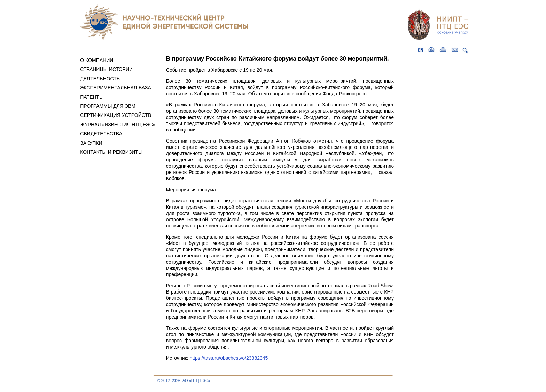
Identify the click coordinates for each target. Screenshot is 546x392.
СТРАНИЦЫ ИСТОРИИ (106, 69)
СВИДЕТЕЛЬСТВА (101, 134)
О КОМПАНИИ (97, 60)
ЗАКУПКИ (91, 143)
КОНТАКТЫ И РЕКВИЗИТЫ (111, 152)
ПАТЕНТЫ (92, 97)
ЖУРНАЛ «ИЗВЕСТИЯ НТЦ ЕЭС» (118, 125)
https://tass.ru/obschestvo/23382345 (229, 358)
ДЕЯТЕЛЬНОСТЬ (100, 79)
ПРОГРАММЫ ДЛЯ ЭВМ (108, 106)
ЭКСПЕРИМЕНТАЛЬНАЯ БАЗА (116, 88)
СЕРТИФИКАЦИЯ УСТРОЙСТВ (116, 115)
